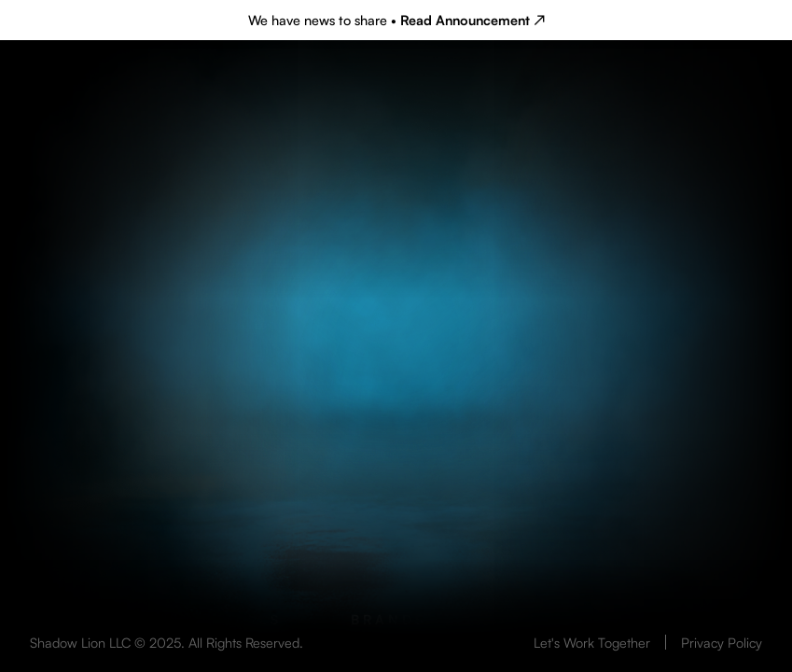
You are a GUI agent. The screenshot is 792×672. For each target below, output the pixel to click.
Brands (389, 619)
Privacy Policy (722, 642)
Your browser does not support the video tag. (396, 413)
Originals (230, 619)
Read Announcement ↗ (472, 20)
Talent (557, 619)
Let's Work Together (592, 642)
